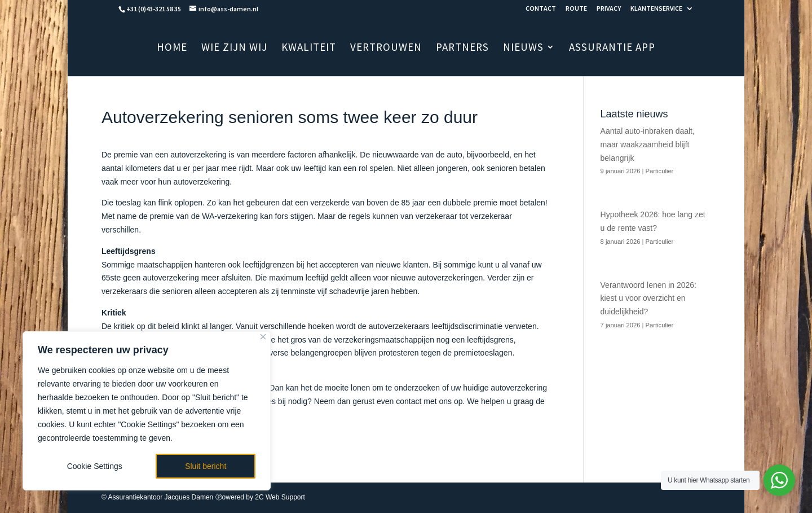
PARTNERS (462, 48)
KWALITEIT (309, 48)
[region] (147, 411)
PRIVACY (609, 9)
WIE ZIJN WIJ (234, 48)
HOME (172, 48)
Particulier (660, 171)
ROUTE (576, 9)
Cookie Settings (95, 466)
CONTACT (541, 9)
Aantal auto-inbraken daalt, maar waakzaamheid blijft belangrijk (648, 144)
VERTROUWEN (386, 48)
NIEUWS (523, 48)
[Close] (263, 337)
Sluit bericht (206, 466)
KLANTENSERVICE (656, 9)
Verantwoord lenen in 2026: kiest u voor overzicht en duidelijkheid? (648, 299)
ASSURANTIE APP (612, 48)
